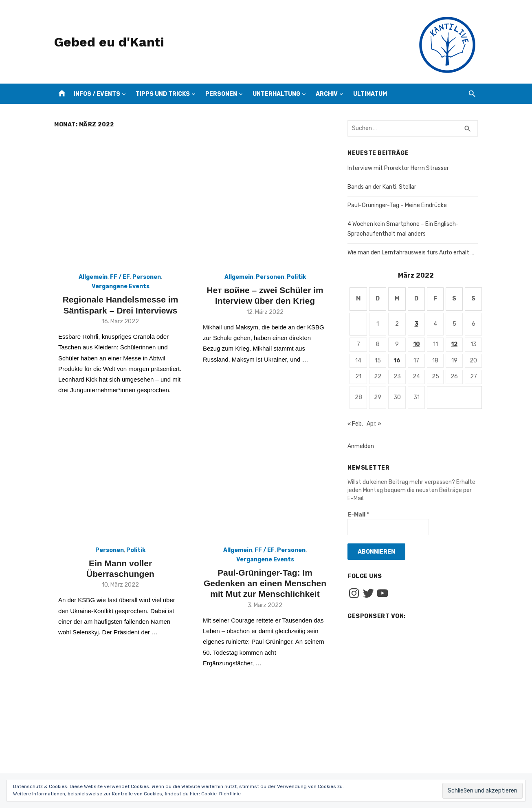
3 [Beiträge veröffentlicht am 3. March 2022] (417, 324)
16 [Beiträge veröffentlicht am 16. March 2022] (397, 361)
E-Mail (358, 515)
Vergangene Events (121, 286)
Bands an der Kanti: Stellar (382, 187)
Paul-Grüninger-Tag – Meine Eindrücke (397, 205)
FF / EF (120, 277)
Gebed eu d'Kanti (109, 42)
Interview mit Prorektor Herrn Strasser (398, 168)
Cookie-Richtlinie (221, 794)
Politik (296, 277)
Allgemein (93, 277)
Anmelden (361, 446)
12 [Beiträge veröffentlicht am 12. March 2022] (454, 344)
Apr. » (374, 424)
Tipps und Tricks (163, 94)
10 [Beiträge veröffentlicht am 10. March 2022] (417, 344)
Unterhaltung (276, 94)
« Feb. (355, 424)
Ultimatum (370, 94)
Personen (221, 94)
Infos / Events (97, 94)
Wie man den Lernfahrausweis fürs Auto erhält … (411, 253)
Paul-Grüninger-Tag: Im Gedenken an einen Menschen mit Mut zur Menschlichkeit (265, 583)
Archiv (327, 94)
